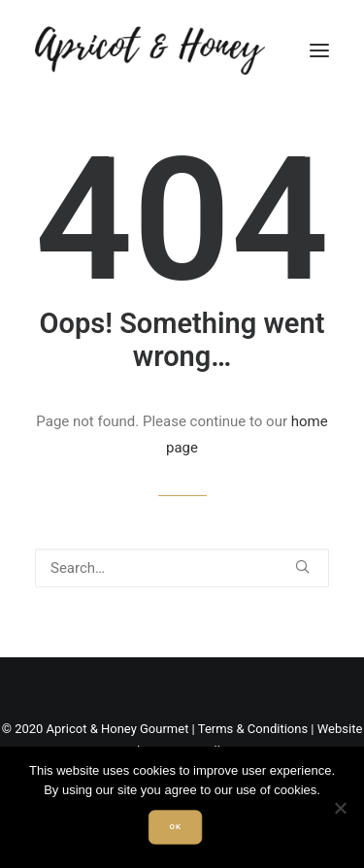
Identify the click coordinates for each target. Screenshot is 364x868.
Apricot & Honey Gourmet (118, 729)
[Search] (182, 568)
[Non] (340, 808)
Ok (175, 827)
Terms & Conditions (253, 729)
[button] (319, 50)
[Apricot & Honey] (150, 50)
